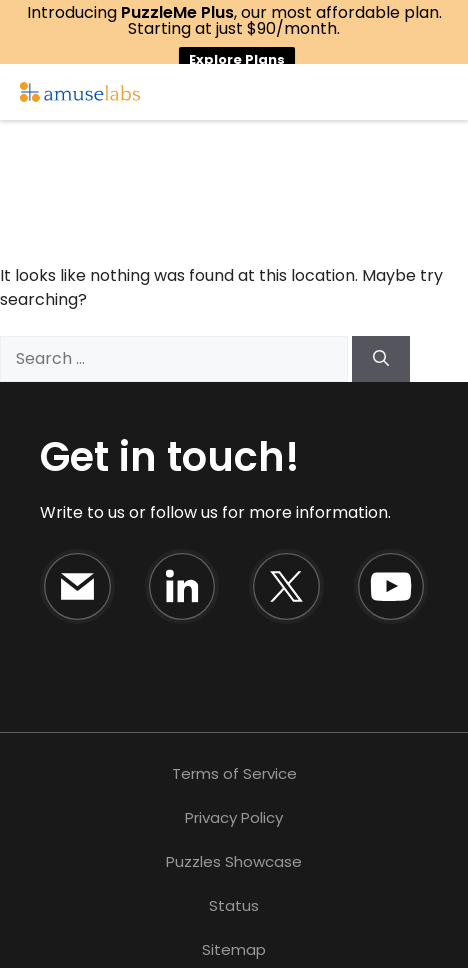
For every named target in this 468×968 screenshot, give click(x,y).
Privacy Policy (234, 817)
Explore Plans (237, 59)
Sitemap (234, 949)
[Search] (381, 359)
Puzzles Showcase (234, 861)
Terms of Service (234, 773)
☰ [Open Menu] (448, 92)
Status (234, 905)
